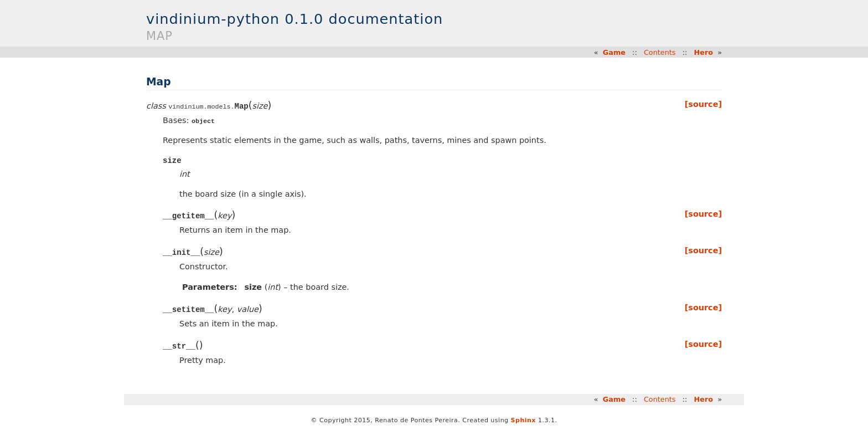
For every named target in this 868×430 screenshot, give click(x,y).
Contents (660, 52)
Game (614, 52)
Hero (704, 52)
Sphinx (523, 421)
